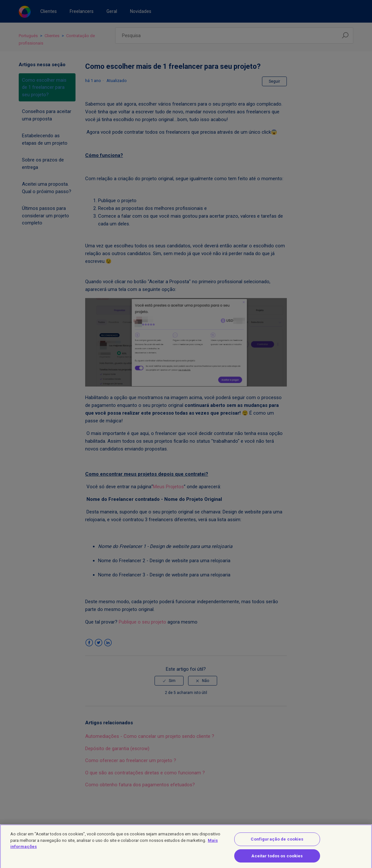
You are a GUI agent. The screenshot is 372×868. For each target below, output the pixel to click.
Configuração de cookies (277, 843)
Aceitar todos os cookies (277, 859)
